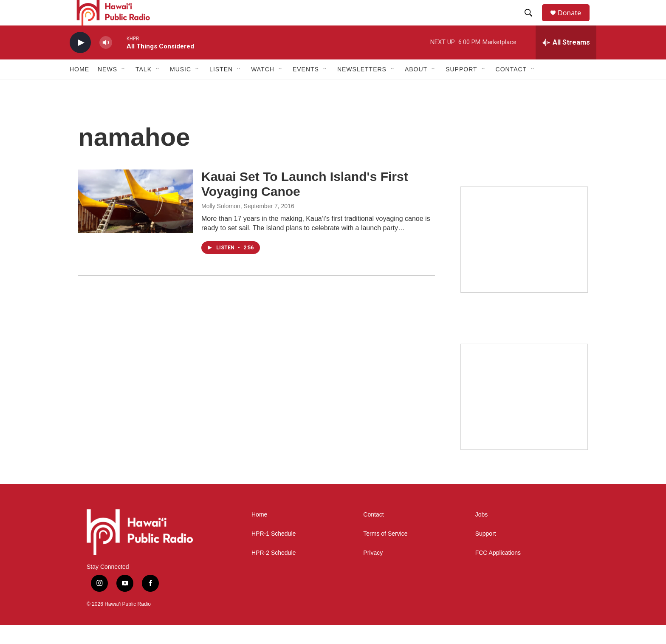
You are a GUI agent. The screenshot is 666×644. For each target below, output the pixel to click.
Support (486, 553)
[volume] (106, 62)
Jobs (482, 534)
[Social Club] (524, 416)
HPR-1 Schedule (274, 553)
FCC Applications (498, 572)
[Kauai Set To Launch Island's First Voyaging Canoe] (135, 220)
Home (79, 88)
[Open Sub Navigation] (124, 88)
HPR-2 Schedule (274, 572)
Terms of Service (385, 553)
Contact (373, 534)
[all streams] (566, 62)
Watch (263, 88)
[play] (80, 62)
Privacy (373, 572)
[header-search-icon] (532, 23)
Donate (575, 22)
